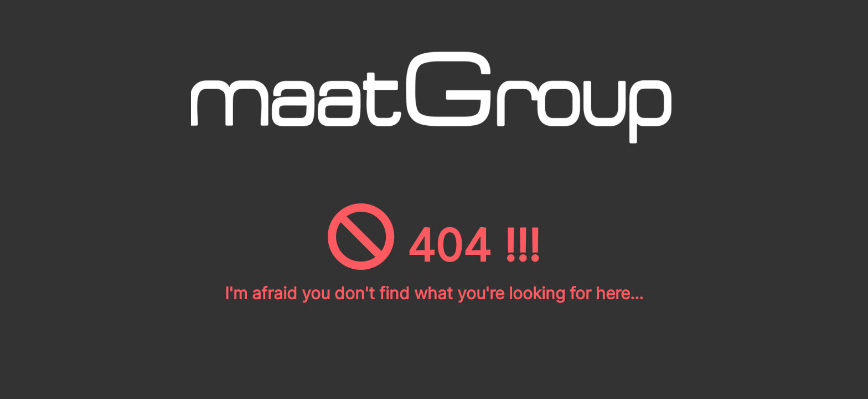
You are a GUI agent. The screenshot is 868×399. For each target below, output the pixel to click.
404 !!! (434, 245)
